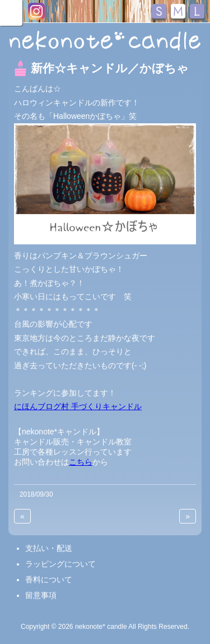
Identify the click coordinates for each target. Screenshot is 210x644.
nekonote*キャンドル (105, 41)
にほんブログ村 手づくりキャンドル (78, 406)
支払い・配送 (49, 548)
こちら (81, 462)
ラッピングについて (60, 564)
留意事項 (41, 595)
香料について (49, 580)
